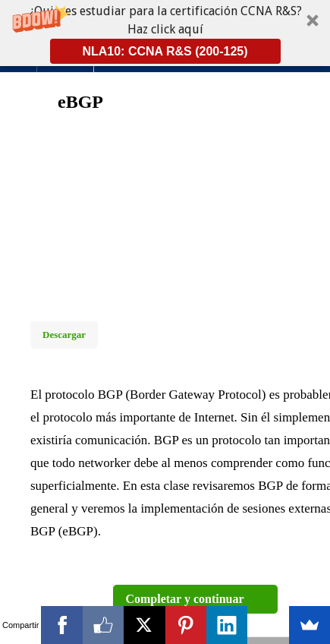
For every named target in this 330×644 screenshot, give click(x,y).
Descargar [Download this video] (64, 335)
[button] (165, 33)
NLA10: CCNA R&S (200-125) (165, 51)
